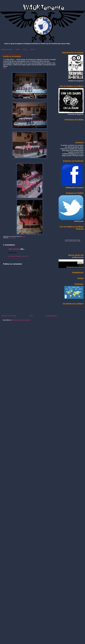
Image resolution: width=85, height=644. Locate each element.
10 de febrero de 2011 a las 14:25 (18, 256)
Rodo (17, 49)
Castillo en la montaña (12, 56)
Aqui (5, 68)
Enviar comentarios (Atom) (21, 320)
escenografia (12, 238)
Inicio (31, 316)
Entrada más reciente (9, 316)
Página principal (7, 49)
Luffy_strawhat (14, 249)
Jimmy (25, 49)
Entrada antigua (51, 316)
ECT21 (33, 49)
